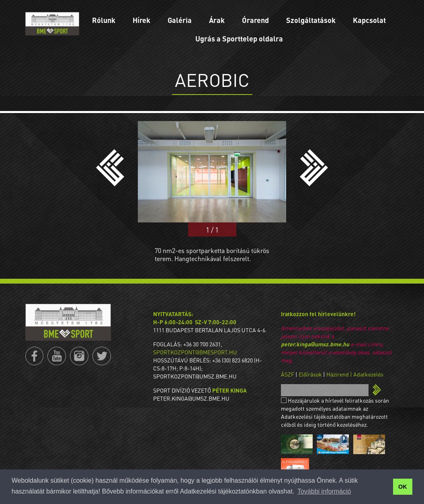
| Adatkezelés (367, 374)
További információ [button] (324, 491)
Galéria (180, 20)
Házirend (338, 374)
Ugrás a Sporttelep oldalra (239, 38)
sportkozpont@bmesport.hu (195, 352)
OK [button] (403, 487)
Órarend (255, 20)
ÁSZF (288, 374)
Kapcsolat (369, 20)
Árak (217, 20)
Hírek (141, 20)
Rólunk (104, 20)
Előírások (310, 374)
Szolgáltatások (311, 20)
